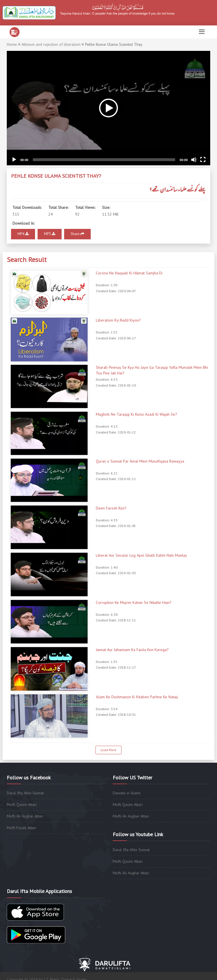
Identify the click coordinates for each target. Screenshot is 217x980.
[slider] (104, 160)
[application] (108, 108)
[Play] (14, 160)
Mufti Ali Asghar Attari (25, 816)
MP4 (23, 234)
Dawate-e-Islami (127, 793)
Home (12, 44)
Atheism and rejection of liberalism (51, 44)
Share (77, 234)
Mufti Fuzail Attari (21, 828)
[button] (108, 108)
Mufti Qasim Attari (22, 805)
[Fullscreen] (203, 160)
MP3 (50, 234)
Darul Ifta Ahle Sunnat (25, 793)
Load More (108, 750)
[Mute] (194, 160)
